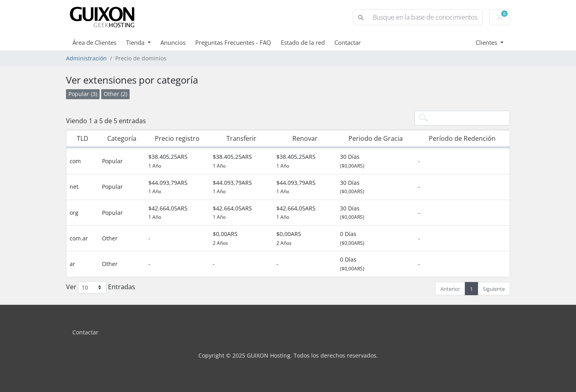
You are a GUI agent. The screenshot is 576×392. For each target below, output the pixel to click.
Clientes (487, 42)
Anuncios (173, 42)
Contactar (348, 42)
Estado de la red (303, 42)
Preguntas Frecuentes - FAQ (233, 42)
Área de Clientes (94, 42)
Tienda (136, 42)
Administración (86, 58)
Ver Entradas (101, 287)
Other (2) (115, 94)
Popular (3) (83, 94)
